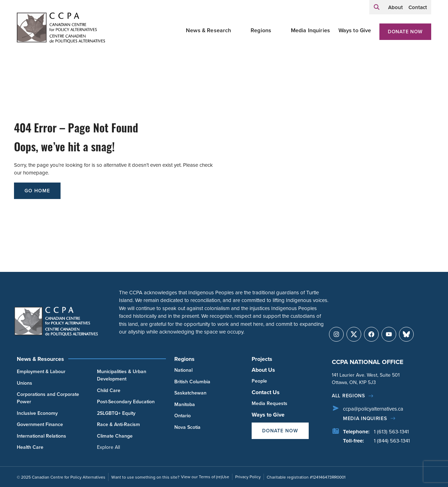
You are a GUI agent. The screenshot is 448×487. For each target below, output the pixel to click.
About (395, 7)
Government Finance (40, 424)
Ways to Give (355, 30)
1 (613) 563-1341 (391, 431)
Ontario (183, 416)
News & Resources (40, 359)
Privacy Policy (248, 477)
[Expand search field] (377, 7)
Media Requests (269, 403)
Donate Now (405, 32)
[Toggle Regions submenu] (280, 30)
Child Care (109, 390)
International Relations (41, 436)
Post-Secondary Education (126, 402)
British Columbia (192, 382)
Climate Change (115, 436)
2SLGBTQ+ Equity (116, 413)
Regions (261, 30)
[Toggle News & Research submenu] (240, 30)
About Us (263, 370)
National (183, 370)
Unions (24, 383)
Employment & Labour (41, 371)
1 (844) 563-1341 (392, 441)
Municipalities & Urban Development (122, 375)
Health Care (30, 447)
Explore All (108, 447)
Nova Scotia (187, 427)
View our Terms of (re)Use (205, 477)
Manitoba (185, 404)
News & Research (208, 30)
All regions (348, 396)
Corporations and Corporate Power (48, 398)
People (259, 381)
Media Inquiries (310, 30)
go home (37, 191)
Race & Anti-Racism (118, 424)
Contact (418, 7)
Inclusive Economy (37, 413)
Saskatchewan (190, 393)
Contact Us (266, 392)
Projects (262, 359)
